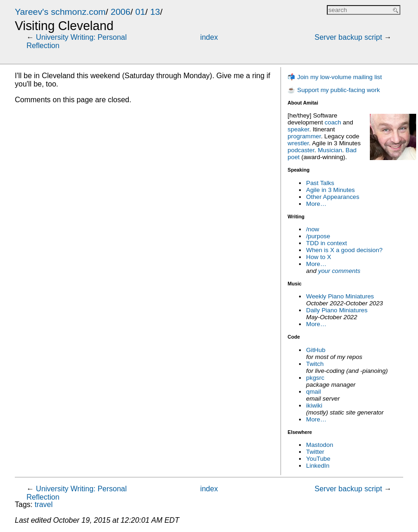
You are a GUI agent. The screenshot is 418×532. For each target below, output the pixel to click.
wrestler (298, 143)
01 (140, 12)
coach (333, 122)
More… (316, 204)
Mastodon (320, 445)
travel (44, 504)
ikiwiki (314, 405)
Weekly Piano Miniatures (340, 296)
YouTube (318, 459)
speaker (298, 129)
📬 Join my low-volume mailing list (335, 77)
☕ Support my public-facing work (334, 90)
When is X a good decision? (344, 250)
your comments (339, 271)
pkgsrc (315, 378)
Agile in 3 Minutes (330, 190)
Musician (330, 150)
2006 (121, 12)
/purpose (318, 236)
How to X (318, 257)
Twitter (315, 452)
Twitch (315, 364)
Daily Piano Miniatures (337, 310)
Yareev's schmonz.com (60, 12)
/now (312, 229)
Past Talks (320, 183)
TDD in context (326, 243)
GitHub (315, 350)
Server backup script (349, 37)
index (209, 37)
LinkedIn (318, 466)
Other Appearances (333, 197)
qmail (313, 392)
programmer (304, 136)
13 (155, 12)
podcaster (301, 150)
